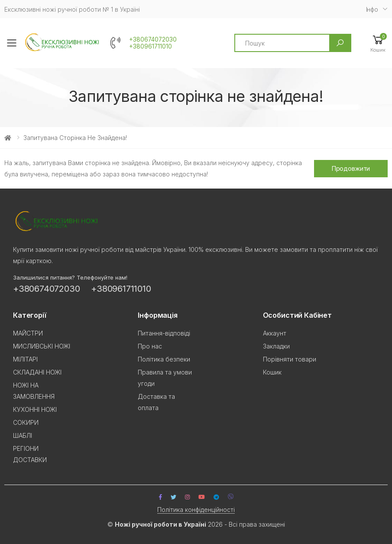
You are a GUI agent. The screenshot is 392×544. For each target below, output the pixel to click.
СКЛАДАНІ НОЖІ (37, 372)
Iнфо (372, 9)
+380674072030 (153, 39)
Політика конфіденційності (196, 510)
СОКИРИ (26, 422)
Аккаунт (275, 333)
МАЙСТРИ (28, 333)
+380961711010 (151, 46)
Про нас (150, 346)
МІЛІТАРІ (25, 359)
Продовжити (351, 168)
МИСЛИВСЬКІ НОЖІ (42, 346)
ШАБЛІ (23, 435)
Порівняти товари (290, 359)
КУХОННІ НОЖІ (35, 409)
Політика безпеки (164, 359)
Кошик (272, 372)
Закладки (276, 346)
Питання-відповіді (164, 333)
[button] (378, 43)
